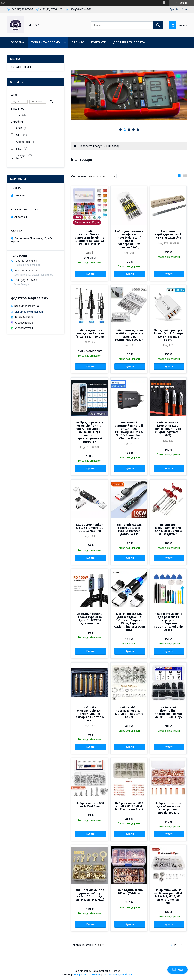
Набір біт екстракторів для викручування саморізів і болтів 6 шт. (90, 714)
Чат (178, 970)
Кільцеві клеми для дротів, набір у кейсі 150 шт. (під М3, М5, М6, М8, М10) (90, 895)
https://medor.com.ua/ (27, 306)
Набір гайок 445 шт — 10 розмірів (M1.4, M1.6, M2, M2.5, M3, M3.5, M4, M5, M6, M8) (168, 896)
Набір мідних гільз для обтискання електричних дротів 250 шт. (168, 808)
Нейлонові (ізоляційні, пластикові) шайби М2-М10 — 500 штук (168, 712)
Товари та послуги (46, 42)
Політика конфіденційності (118, 975)
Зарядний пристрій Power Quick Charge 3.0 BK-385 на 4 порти (168, 335)
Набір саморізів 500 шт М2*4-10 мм (90, 805)
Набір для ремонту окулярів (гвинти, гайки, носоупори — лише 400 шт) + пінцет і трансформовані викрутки (90, 432)
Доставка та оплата (129, 42)
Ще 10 (18, 158)
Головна (17, 42)
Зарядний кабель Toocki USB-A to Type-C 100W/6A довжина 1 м (129, 529)
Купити (90, 274)
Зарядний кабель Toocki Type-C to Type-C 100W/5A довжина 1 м (90, 619)
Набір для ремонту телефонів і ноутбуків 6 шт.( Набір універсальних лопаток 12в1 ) (129, 239)
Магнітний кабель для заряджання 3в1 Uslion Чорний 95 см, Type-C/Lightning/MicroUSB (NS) (129, 622)
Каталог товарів (21, 67)
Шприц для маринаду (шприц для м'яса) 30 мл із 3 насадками (168, 529)
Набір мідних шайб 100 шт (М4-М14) (129, 892)
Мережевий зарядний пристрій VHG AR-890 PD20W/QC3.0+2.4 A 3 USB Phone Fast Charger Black (129, 430)
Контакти (99, 42)
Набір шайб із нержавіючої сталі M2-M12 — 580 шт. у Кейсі (129, 712)
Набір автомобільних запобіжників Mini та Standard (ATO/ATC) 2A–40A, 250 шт (90, 238)
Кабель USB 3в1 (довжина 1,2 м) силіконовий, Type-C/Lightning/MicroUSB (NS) (168, 429)
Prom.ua (116, 971)
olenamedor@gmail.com (29, 311)
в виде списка (185, 176)
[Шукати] (158, 25)
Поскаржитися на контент (87, 975)
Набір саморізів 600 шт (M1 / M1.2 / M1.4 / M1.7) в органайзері (129, 806)
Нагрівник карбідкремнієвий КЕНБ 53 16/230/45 (168, 234)
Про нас (78, 42)
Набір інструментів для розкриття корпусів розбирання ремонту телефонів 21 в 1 (168, 622)
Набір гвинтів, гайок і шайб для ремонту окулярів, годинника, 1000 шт (129, 335)
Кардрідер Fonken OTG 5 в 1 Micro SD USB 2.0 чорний (90, 528)
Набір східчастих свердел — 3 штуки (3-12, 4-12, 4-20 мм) (90, 333)
